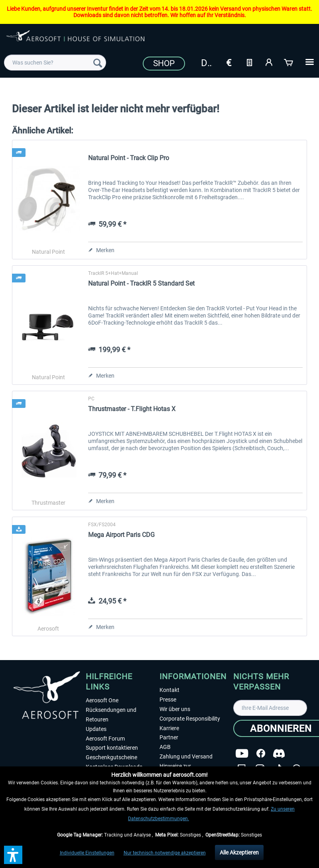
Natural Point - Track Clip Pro (129, 158)
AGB (165, 747)
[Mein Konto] (269, 62)
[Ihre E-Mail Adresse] (270, 708)
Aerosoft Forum (105, 739)
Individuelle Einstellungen (87, 853)
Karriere (169, 728)
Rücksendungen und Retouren (111, 715)
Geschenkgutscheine (111, 757)
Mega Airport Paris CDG (121, 535)
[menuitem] (55, 63)
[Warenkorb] (289, 62)
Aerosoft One (102, 700)
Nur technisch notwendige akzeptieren (165, 853)
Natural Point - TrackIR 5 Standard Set (141, 283)
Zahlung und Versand (186, 756)
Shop (164, 63)
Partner (169, 737)
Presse (168, 699)
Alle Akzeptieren (239, 852)
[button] (13, 855)
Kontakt (169, 690)
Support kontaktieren (112, 748)
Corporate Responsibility (190, 719)
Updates (96, 729)
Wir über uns (175, 709)
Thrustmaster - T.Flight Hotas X (132, 409)
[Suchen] (98, 63)
